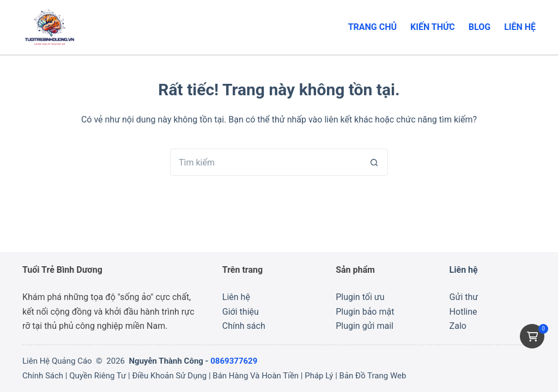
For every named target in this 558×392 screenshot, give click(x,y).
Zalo (458, 326)
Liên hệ (520, 27)
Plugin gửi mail (365, 326)
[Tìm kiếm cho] (265, 162)
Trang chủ (372, 27)
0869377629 (234, 361)
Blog (480, 27)
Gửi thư (464, 297)
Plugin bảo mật (365, 312)
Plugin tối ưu (360, 297)
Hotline (463, 312)
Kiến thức (433, 27)
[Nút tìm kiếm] (374, 162)
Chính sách (244, 326)
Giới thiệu (241, 312)
